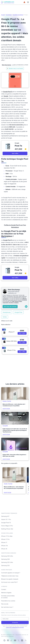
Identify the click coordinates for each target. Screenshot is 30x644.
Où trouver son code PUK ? (10, 582)
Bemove (11, 636)
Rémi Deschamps (7, 65)
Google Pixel (18, 312)
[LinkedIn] (26, 307)
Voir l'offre (15, 153)
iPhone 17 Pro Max (7, 536)
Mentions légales (6, 593)
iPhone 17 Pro (5, 539)
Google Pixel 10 (6, 523)
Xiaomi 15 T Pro (6, 519)
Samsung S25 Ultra (7, 562)
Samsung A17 (5, 516)
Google (6, 96)
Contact (4, 589)
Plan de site (5, 604)
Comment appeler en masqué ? (11, 573)
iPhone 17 (4, 542)
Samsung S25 (5, 565)
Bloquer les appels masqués (10, 579)
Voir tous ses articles (10, 307)
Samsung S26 (5, 559)
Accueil (3, 15)
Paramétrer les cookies (8, 601)
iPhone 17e (4, 546)
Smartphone (9, 15)
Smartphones (7, 312)
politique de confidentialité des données (15, 627)
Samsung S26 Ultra (7, 556)
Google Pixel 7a (8, 92)
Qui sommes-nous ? (7, 607)
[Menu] (28, 2)
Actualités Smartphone (18, 15)
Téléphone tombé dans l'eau (10, 576)
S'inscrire (15, 622)
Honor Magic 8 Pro (7, 526)
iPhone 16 (4, 549)
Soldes (5, 317)
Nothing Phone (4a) (7, 529)
